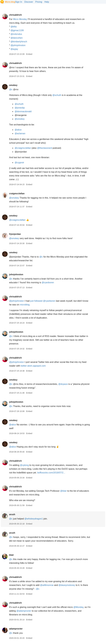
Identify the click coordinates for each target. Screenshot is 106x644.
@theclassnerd (45, 148)
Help (47, 2)
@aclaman (20, 133)
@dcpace (63, 384)
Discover (29, 2)
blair (11, 555)
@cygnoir (19, 163)
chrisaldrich (15, 15)
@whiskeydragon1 (34, 519)
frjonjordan (15, 234)
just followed (36, 301)
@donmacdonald (23, 111)
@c (11, 89)
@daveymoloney (67, 585)
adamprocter (16, 629)
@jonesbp (20, 108)
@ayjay (14, 49)
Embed (29, 54)
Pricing (39, 2)
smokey (13, 85)
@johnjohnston (18, 45)
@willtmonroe (47, 585)
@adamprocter (24, 611)
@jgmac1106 (17, 30)
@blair (63, 491)
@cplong (24, 465)
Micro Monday (20, 19)
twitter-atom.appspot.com (33, 366)
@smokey (20, 119)
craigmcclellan (17, 194)
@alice (18, 130)
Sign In (19, 2)
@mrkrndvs (16, 34)
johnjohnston (16, 274)
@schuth (57, 95)
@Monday (78, 607)
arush (12, 514)
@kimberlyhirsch (19, 42)
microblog (25, 305)
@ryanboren (48, 282)
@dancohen (17, 38)
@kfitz (14, 27)
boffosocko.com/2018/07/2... (51, 473)
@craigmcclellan (23, 148)
